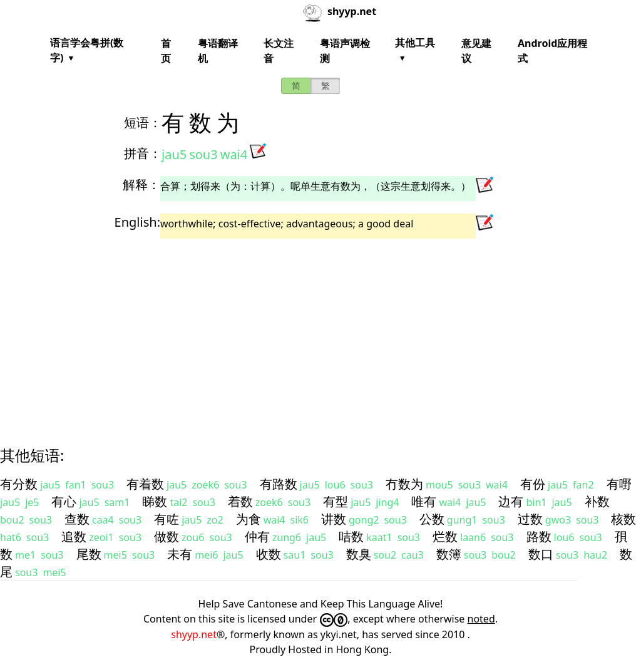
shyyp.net (194, 634)
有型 (336, 501)
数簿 (449, 554)
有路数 (279, 484)
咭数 (351, 536)
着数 (240, 501)
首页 (166, 51)
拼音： (143, 153)
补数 (597, 501)
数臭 (359, 554)
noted (481, 619)
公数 (432, 519)
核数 (623, 519)
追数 (74, 536)
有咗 (167, 519)
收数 (269, 554)
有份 (533, 484)
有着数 (145, 484)
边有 (511, 501)
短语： (143, 122)
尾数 (89, 554)
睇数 (155, 501)
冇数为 (404, 484)
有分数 (19, 484)
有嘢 (619, 484)
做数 (167, 536)
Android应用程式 (552, 51)
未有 (180, 554)
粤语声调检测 (345, 51)
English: (137, 222)
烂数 (445, 536)
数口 (541, 554)
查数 (77, 519)
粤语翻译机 (218, 51)
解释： (141, 184)
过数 (530, 519)
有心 (64, 501)
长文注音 (279, 51)
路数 (539, 536)
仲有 (257, 536)
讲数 (334, 519)
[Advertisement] (320, 331)
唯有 (424, 501)
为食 (249, 519)
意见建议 (476, 51)
